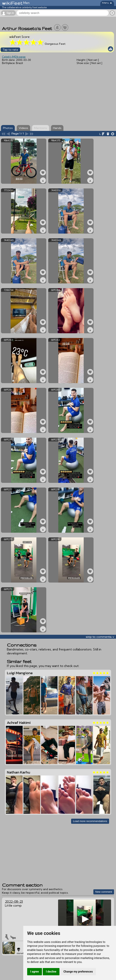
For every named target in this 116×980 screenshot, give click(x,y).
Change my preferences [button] (78, 972)
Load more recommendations (90, 821)
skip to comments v (100, 637)
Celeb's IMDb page (14, 57)
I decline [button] (51, 972)
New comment (104, 892)
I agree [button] (35, 972)
